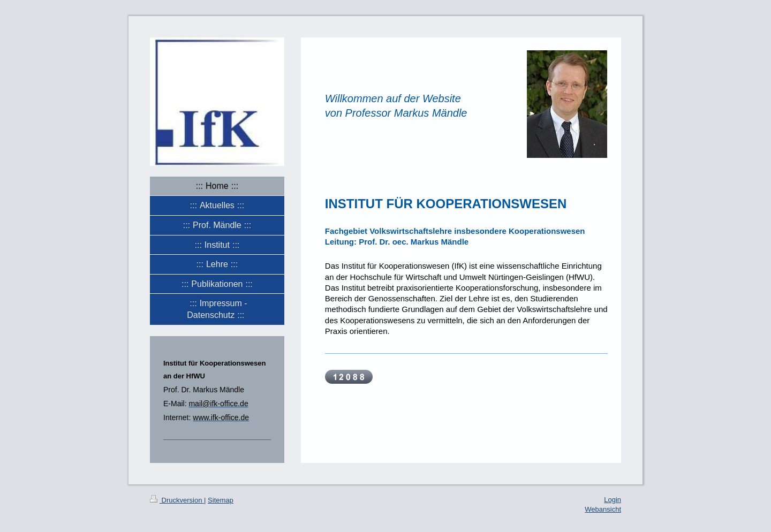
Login (613, 500)
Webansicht (603, 509)
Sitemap (221, 500)
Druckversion (177, 500)
